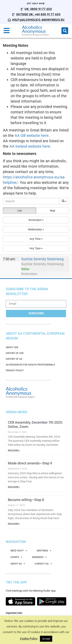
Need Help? (19, 551)
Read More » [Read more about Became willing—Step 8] (14, 524)
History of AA (14, 359)
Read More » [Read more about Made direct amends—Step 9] (14, 487)
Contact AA (43, 564)
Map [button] (53, 211)
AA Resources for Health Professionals (30, 365)
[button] (65, 31)
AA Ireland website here (30, 146)
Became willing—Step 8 (26, 500)
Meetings (44, 551)
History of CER (15, 353)
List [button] (19, 211)
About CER (12, 347)
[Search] (31, 201)
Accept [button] (46, 639)
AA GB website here (32, 135)
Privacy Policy (15, 371)
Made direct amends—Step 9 (30, 463)
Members (39, 557)
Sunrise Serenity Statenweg (42, 259)
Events (17, 557)
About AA (18, 564)
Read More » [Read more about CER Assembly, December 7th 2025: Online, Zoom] (14, 450)
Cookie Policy (29, 639)
